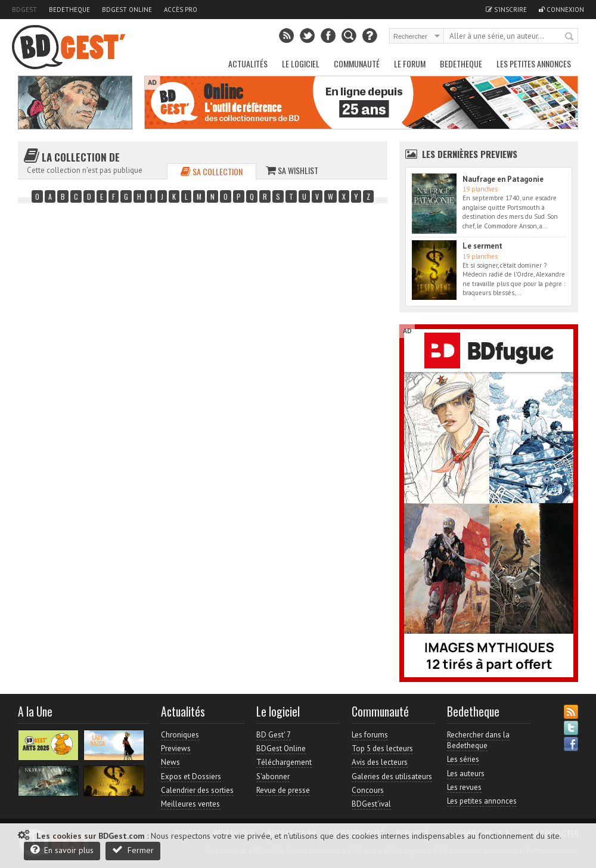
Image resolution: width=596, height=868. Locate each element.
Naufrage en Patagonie (503, 179)
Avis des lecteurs (380, 762)
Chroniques (180, 735)
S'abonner (273, 776)
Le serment (482, 246)
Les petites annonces (534, 63)
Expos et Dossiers (191, 776)
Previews (176, 748)
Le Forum (410, 63)
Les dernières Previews (470, 154)
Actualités (248, 63)
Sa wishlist (292, 170)
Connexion (561, 10)
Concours (368, 790)
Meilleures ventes (190, 804)
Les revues (464, 787)
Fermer (133, 850)
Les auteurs (466, 774)
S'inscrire (506, 10)
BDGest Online (127, 10)
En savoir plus (62, 850)
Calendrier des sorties (197, 790)
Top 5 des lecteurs (382, 748)
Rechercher (570, 37)
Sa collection (212, 171)
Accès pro (181, 10)
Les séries (463, 759)
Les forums (370, 735)
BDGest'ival (371, 804)
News (170, 762)
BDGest (24, 10)
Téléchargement (284, 762)
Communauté (357, 63)
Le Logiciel (301, 63)
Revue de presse (283, 790)
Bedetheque (69, 10)
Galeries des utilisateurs (392, 776)
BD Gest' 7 (274, 735)
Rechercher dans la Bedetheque (478, 740)
